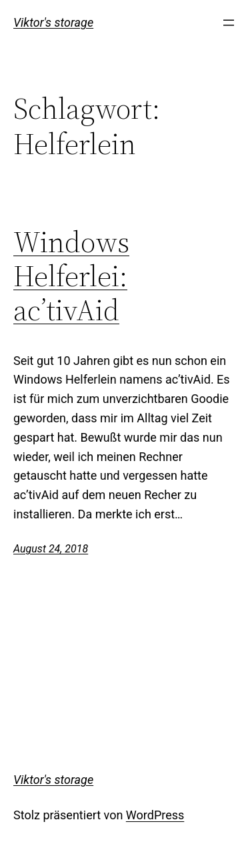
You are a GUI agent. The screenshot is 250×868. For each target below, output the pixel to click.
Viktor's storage (53, 22)
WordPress (155, 815)
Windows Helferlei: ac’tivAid (71, 276)
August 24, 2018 (51, 549)
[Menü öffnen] (229, 23)
